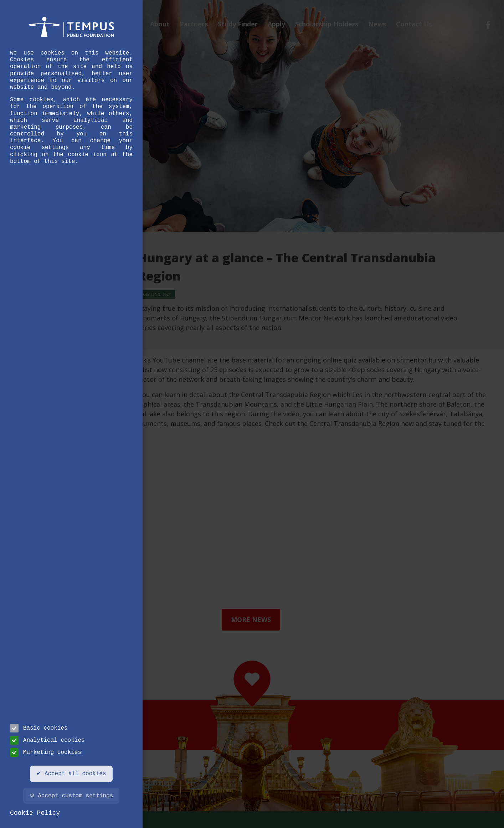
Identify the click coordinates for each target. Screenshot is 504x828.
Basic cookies (39, 728)
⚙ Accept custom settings (71, 796)
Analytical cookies (47, 740)
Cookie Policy (35, 813)
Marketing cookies (46, 752)
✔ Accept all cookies (71, 774)
